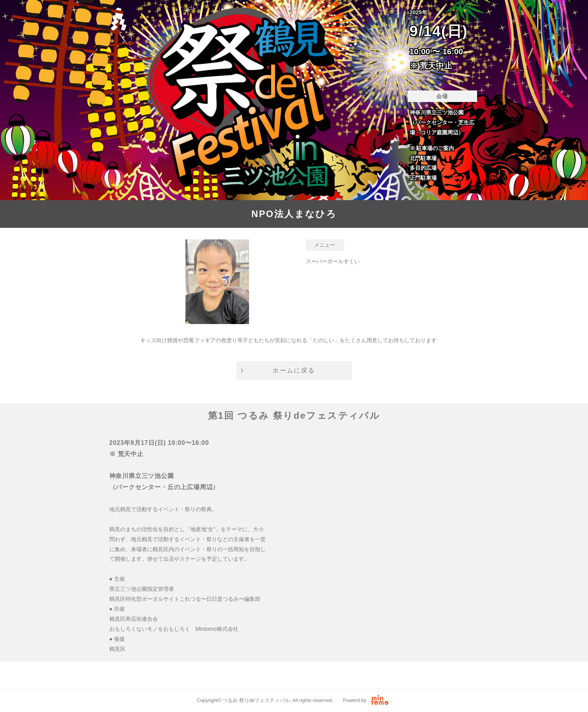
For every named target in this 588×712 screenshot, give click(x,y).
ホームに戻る (294, 370)
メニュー (325, 245)
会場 (442, 96)
